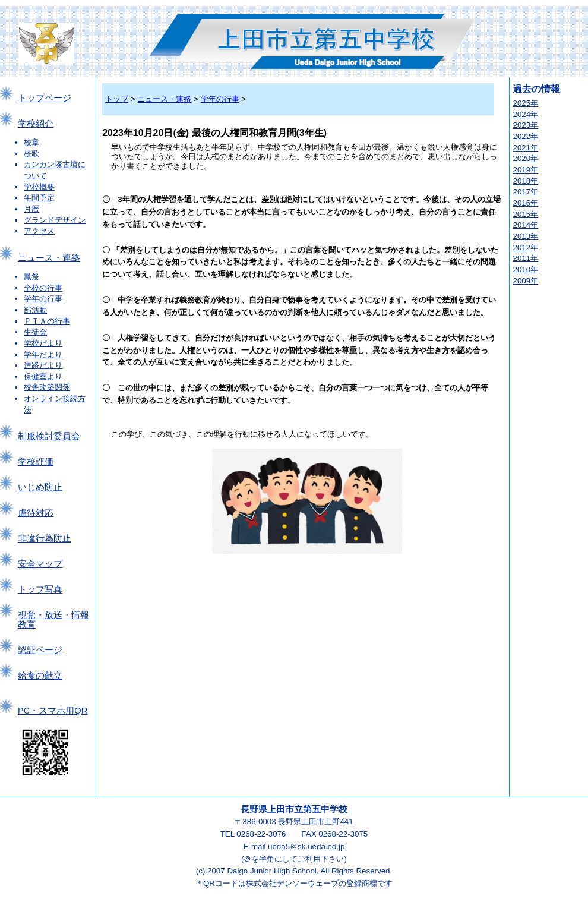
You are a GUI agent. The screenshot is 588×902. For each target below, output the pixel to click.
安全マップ (40, 564)
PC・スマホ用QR (53, 711)
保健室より (43, 376)
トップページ (45, 98)
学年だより (43, 354)
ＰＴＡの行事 (47, 321)
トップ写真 (40, 589)
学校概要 (39, 187)
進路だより (43, 365)
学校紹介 (36, 124)
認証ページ (40, 650)
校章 (31, 142)
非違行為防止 (45, 538)
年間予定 (39, 198)
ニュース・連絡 (49, 258)
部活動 (35, 310)
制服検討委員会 (49, 436)
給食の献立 (40, 676)
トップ (117, 99)
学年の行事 (43, 299)
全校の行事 (43, 288)
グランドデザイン (55, 220)
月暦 (31, 209)
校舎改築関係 (47, 387)
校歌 (31, 154)
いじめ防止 (40, 487)
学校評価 (36, 462)
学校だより (43, 343)
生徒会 (35, 332)
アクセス (39, 231)
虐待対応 (36, 513)
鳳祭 (31, 277)
